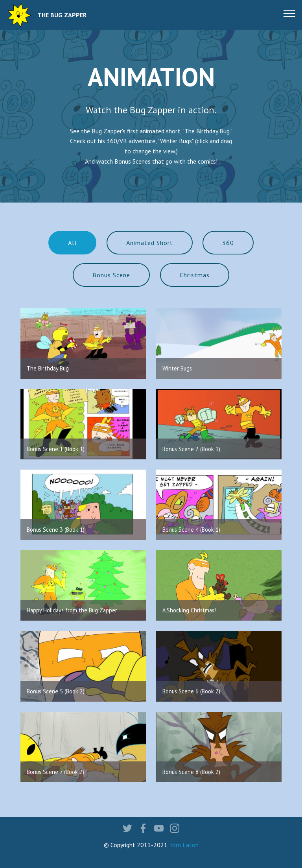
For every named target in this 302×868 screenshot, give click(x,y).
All (72, 243)
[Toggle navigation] (290, 13)
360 (228, 243)
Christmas (195, 275)
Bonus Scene (111, 275)
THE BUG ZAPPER (62, 15)
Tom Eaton (184, 845)
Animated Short (150, 243)
